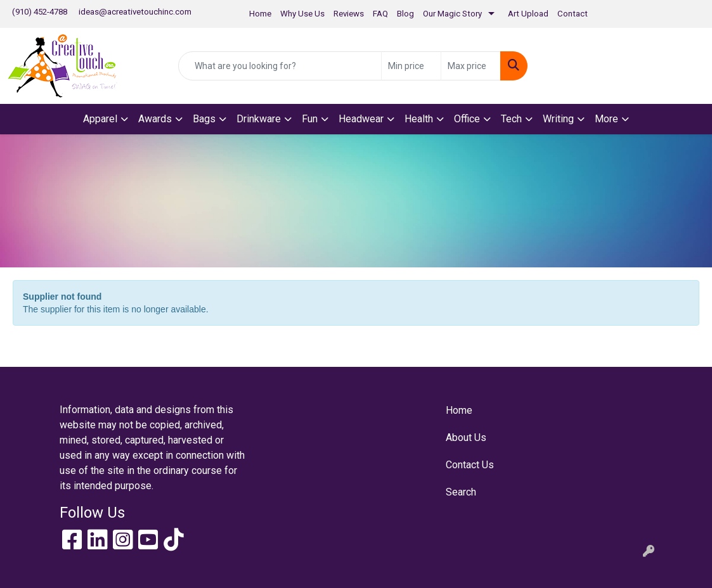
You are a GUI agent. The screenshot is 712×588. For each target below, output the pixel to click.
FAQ (380, 14)
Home (260, 14)
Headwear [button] (361, 119)
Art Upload (528, 14)
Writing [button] (558, 119)
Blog (405, 14)
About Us (466, 438)
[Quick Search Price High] (471, 66)
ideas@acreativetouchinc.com (135, 12)
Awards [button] (155, 119)
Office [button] (467, 119)
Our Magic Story (452, 14)
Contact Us (470, 465)
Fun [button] (310, 119)
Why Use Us (302, 14)
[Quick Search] (280, 66)
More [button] (606, 119)
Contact (573, 14)
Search (461, 492)
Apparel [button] (100, 119)
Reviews (349, 14)
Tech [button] (511, 119)
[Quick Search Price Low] (411, 66)
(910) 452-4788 (40, 12)
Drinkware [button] (259, 119)
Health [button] (419, 119)
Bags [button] (204, 119)
